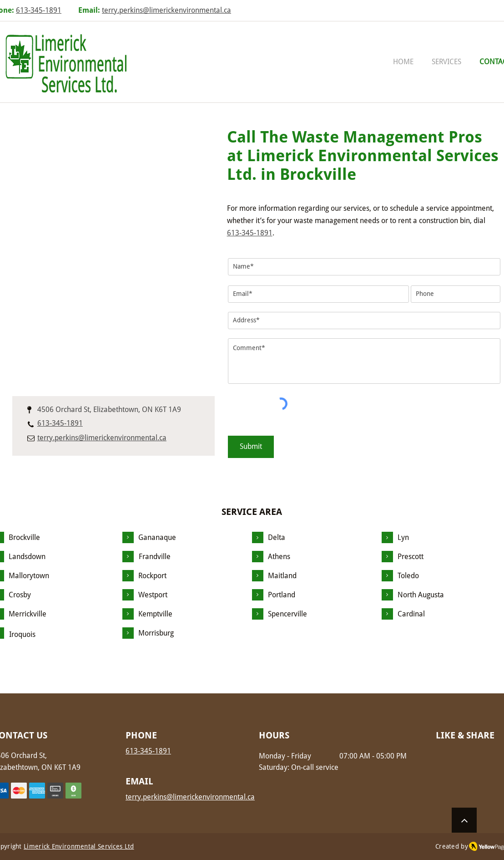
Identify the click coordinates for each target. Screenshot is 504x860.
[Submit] (251, 447)
